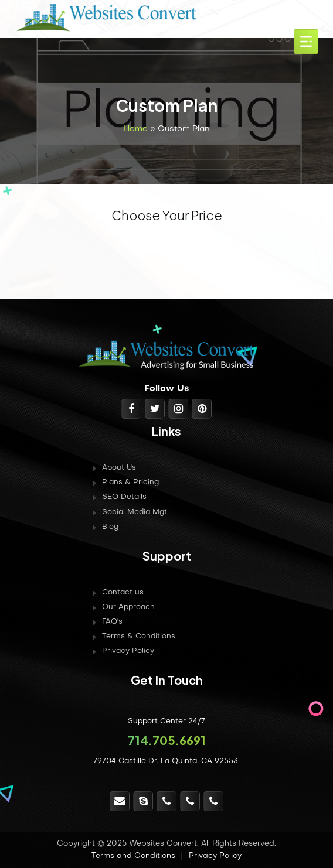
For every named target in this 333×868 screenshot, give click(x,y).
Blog (110, 527)
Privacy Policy (128, 651)
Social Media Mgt (135, 512)
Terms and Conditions (133, 856)
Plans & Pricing (130, 483)
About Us (119, 468)
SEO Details (124, 497)
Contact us (123, 593)
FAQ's (112, 622)
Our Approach (128, 607)
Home (136, 129)
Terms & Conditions (139, 637)
